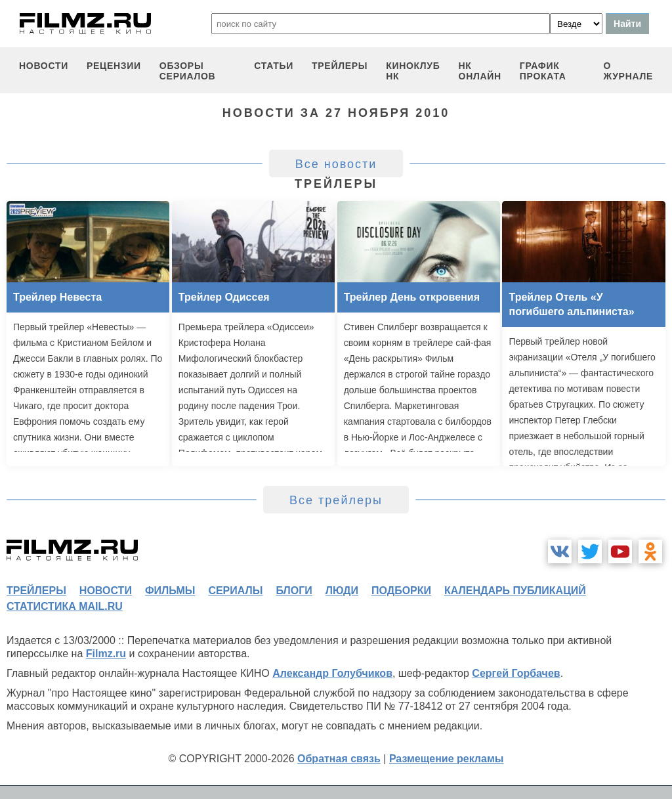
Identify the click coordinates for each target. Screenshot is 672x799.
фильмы (170, 591)
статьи (274, 66)
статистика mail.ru (65, 606)
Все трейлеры (336, 500)
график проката (543, 71)
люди (342, 591)
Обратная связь (339, 759)
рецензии (114, 66)
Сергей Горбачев (516, 673)
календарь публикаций (515, 591)
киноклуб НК (413, 71)
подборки (401, 591)
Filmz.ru (106, 654)
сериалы (235, 591)
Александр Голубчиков (332, 673)
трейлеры (340, 66)
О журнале (628, 71)
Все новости (336, 164)
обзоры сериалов (188, 71)
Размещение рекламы (447, 759)
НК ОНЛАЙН (480, 71)
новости (44, 66)
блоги (294, 591)
